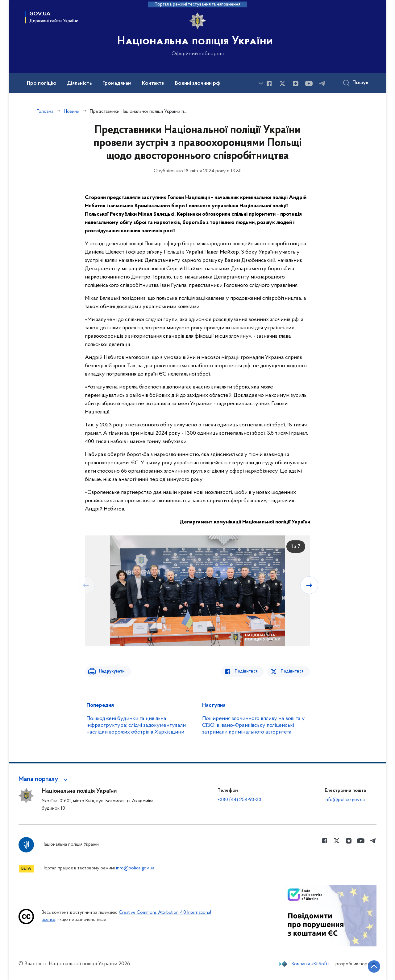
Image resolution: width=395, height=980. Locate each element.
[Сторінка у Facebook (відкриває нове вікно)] (269, 83)
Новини (72, 112)
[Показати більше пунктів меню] (261, 83)
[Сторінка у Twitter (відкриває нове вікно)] (282, 83)
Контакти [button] (153, 83)
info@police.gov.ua (345, 800)
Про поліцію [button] (42, 83)
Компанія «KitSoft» (311, 964)
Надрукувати (110, 671)
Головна (45, 112)
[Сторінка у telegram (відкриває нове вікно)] (322, 83)
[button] (44, 779)
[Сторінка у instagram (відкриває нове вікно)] (296, 83)
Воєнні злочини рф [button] (198, 83)
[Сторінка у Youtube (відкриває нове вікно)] (309, 83)
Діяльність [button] (79, 83)
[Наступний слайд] (310, 585)
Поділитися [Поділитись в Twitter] (292, 671)
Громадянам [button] (117, 83)
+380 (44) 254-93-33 (239, 800)
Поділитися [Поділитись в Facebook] (248, 671)
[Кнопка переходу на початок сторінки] (372, 966)
